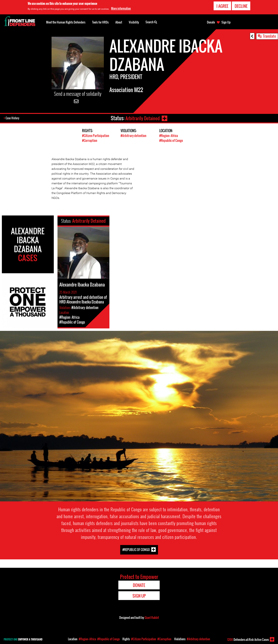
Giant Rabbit (152, 617)
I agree (222, 6)
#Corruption (90, 140)
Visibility (134, 22)
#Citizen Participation (96, 136)
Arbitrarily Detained (142, 118)
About (119, 22)
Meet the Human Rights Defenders (66, 22)
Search (151, 22)
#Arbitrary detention (133, 136)
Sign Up (226, 22)
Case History (13, 118)
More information (121, 8)
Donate (211, 22)
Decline (241, 6)
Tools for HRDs (100, 22)
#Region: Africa (169, 136)
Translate (269, 36)
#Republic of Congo (171, 140)
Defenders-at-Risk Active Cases (248, 640)
